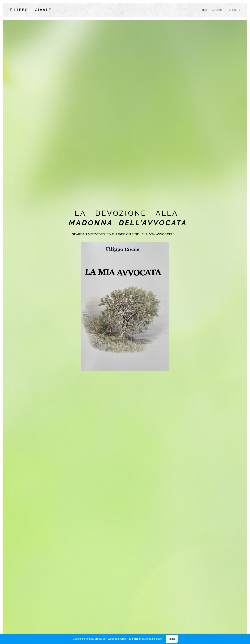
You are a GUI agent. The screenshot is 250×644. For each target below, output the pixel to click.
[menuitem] (206, 10)
